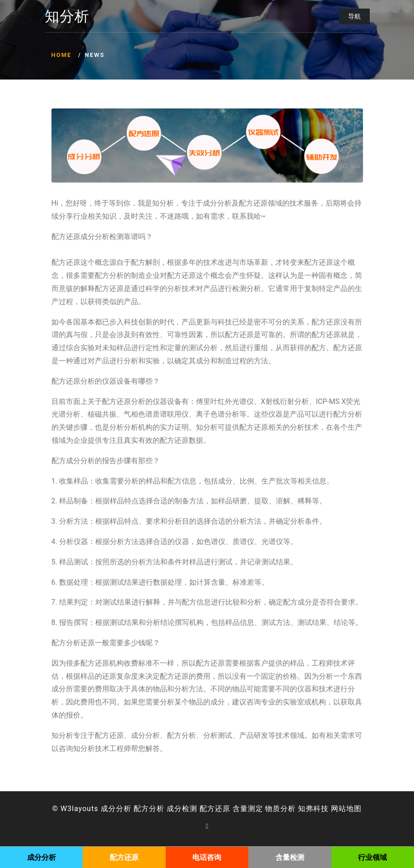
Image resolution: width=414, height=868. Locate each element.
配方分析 (149, 809)
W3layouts (79, 809)
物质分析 (280, 809)
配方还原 (215, 809)
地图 (354, 809)
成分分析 (116, 809)
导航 (354, 16)
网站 (339, 809)
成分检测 (182, 809)
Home (62, 55)
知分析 (67, 17)
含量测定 (248, 809)
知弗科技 (313, 809)
